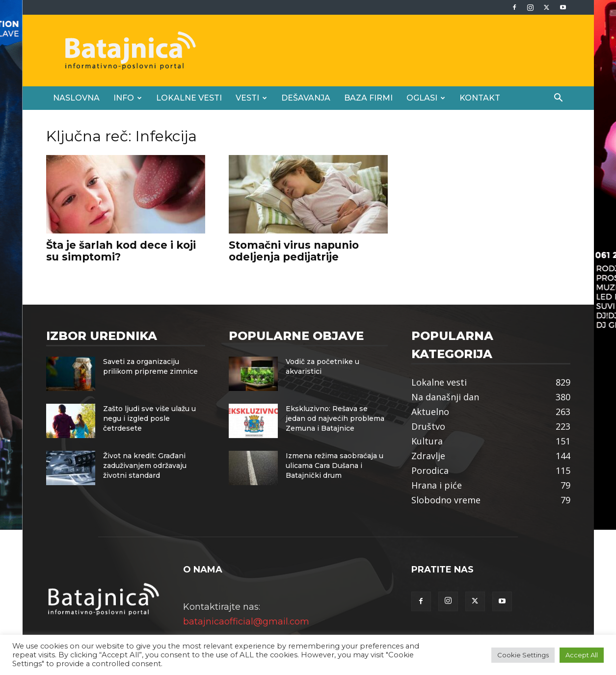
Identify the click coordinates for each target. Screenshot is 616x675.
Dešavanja (306, 98)
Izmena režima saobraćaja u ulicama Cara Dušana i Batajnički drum (335, 466)
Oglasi (426, 98)
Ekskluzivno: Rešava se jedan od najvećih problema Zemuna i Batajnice (335, 418)
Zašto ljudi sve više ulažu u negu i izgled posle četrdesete (149, 418)
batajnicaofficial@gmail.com (246, 622)
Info (128, 98)
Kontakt (480, 98)
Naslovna (76, 98)
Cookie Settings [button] (523, 655)
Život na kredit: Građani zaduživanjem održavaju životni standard (145, 466)
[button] (559, 98)
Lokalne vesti (189, 98)
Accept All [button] (582, 655)
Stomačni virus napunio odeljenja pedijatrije (294, 251)
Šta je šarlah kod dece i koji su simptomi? (121, 251)
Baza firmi (368, 98)
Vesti (251, 98)
